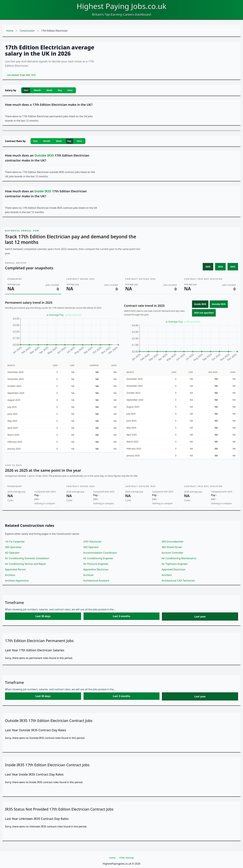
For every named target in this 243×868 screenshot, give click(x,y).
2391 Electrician (92, 542)
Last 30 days (43, 616)
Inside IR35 (200, 304)
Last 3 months (122, 616)
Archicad (88, 575)
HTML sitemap (127, 858)
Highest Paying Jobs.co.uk (121, 6)
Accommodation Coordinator (100, 553)
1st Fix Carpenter (15, 542)
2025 (208, 267)
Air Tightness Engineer (175, 564)
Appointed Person (15, 569)
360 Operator (91, 547)
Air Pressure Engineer (96, 564)
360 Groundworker (173, 542)
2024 (220, 267)
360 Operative (13, 547)
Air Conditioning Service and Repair (25, 564)
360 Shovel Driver (172, 547)
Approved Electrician (174, 569)
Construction (27, 31)
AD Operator (12, 553)
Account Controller (172, 553)
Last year (200, 617)
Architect (167, 575)
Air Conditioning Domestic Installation (27, 558)
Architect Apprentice (17, 581)
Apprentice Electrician (96, 569)
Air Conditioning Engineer (98, 558)
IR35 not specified (204, 313)
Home (10, 31)
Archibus (10, 575)
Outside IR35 (219, 304)
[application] (62, 335)
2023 (233, 267)
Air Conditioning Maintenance (179, 558)
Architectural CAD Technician (178, 581)
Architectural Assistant (96, 581)
